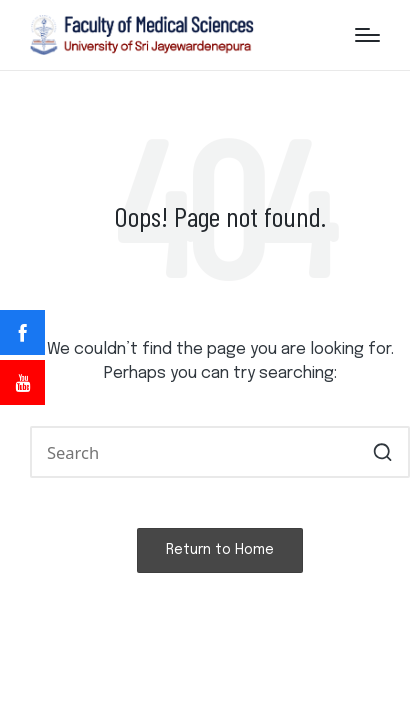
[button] (382, 451)
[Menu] (367, 35)
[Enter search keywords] (220, 451)
